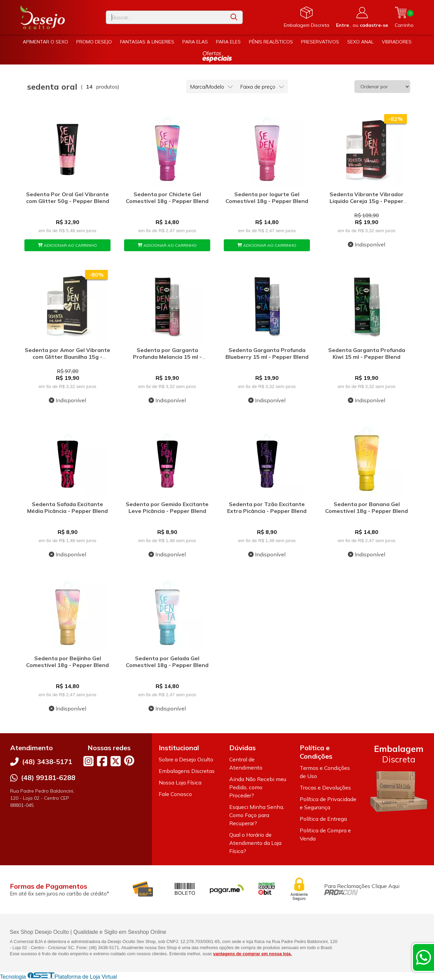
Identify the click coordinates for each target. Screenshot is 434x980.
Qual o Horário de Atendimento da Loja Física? (255, 843)
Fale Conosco (175, 794)
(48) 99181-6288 (48, 778)
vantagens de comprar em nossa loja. (253, 954)
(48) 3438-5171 (47, 762)
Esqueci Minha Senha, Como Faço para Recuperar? (257, 815)
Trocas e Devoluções (325, 788)
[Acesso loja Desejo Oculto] (362, 17)
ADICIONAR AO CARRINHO (67, 245)
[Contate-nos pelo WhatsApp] (423, 957)
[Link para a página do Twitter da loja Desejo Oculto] (116, 761)
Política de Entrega (323, 819)
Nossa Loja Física (180, 782)
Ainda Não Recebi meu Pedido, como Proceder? (258, 787)
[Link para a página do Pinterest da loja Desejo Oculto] (129, 761)
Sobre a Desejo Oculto (186, 759)
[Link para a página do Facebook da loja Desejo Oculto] (102, 761)
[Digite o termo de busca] (166, 17)
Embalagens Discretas (187, 771)
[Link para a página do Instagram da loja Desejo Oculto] (88, 761)
